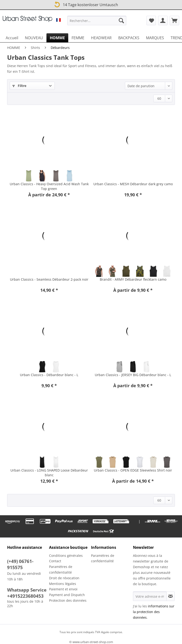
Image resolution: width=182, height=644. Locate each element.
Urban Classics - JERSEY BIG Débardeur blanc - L (133, 375)
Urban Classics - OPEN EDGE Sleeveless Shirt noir (133, 470)
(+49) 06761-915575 (20, 564)
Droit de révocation (64, 578)
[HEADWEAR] (101, 38)
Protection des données (68, 600)
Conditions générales (66, 556)
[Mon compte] (163, 21)
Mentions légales (63, 584)
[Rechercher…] (97, 21)
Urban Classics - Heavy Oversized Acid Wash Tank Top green (49, 186)
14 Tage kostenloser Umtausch (86, 4)
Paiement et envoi (63, 589)
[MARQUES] (155, 38)
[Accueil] (12, 38)
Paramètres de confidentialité (61, 569)
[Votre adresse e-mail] (150, 596)
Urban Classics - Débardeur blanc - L (49, 375)
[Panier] (174, 21)
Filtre (19, 86)
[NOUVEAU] (34, 38)
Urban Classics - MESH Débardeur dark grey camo (133, 184)
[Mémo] (151, 21)
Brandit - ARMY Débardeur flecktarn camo (133, 279)
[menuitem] (97, 23)
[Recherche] (121, 21)
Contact (55, 561)
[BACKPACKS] (129, 38)
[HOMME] (57, 38)
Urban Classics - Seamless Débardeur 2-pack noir (49, 279)
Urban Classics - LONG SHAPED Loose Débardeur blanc (49, 473)
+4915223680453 (25, 596)
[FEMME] (78, 38)
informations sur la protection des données (154, 612)
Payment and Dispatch (67, 595)
